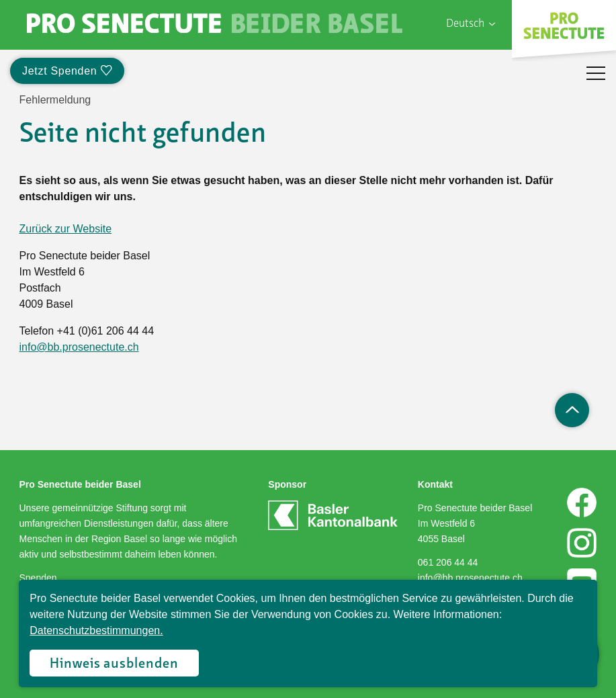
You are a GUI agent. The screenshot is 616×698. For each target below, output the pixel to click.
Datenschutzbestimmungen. (96, 630)
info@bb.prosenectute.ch (79, 347)
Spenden (38, 578)
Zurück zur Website (66, 229)
